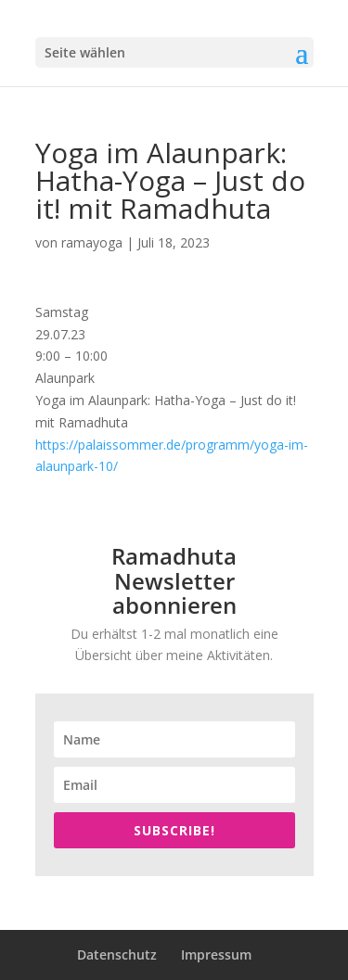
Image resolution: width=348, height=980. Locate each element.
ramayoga (92, 242)
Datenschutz (117, 955)
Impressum (216, 955)
